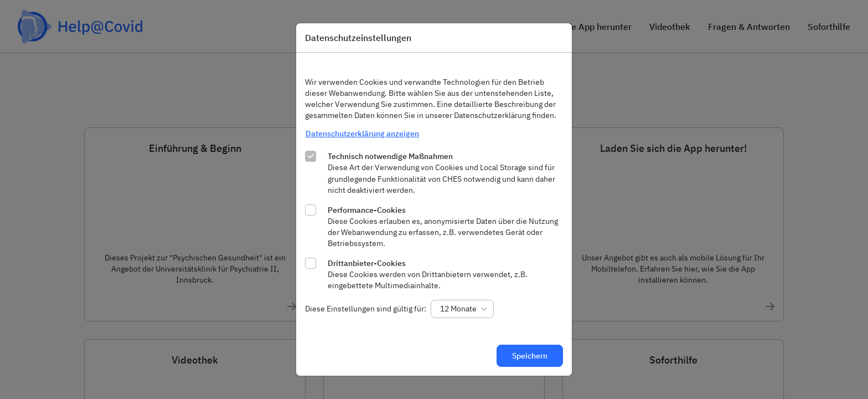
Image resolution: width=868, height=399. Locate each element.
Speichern (530, 356)
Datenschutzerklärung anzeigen (362, 134)
